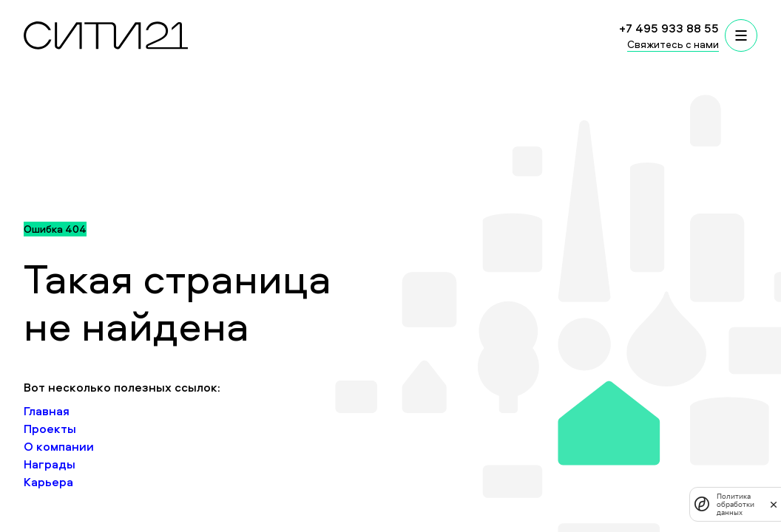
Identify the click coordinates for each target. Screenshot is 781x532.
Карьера (48, 482)
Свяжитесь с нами (673, 44)
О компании (59, 446)
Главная (47, 411)
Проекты (50, 429)
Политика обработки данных (736, 504)
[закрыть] (774, 504)
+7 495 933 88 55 (669, 28)
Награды (50, 464)
